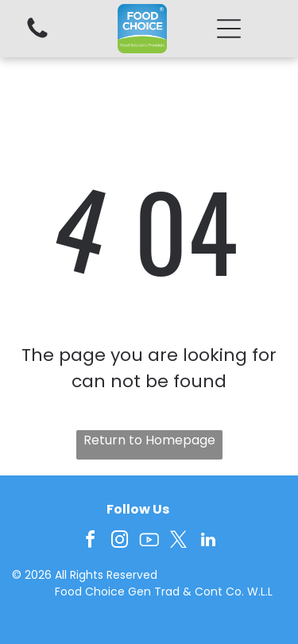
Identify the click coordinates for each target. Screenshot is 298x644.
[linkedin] (208, 542)
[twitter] (179, 542)
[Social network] (149, 542)
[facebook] (91, 542)
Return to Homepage (149, 440)
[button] (229, 29)
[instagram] (120, 542)
